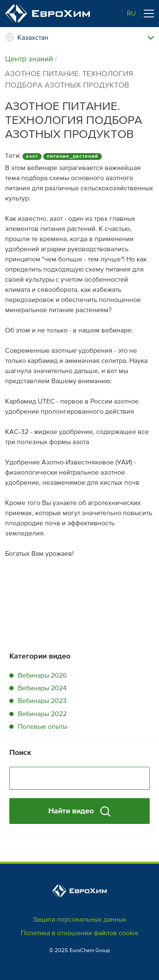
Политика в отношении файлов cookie (80, 933)
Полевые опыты (43, 727)
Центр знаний (29, 59)
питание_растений (73, 156)
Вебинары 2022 (42, 714)
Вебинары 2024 (42, 688)
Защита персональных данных (79, 920)
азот (32, 156)
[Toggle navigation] (149, 14)
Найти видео (79, 811)
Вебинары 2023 (42, 701)
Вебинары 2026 (42, 675)
